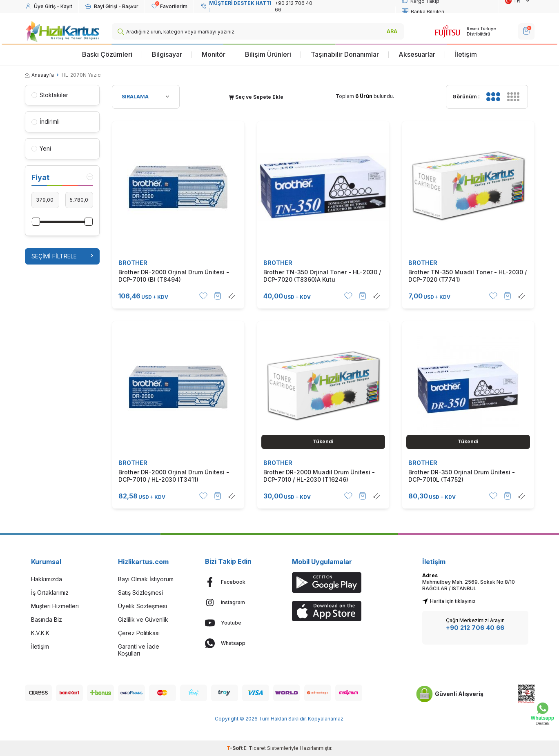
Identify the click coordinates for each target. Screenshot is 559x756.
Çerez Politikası (139, 633)
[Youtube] (236, 623)
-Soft (235, 748)
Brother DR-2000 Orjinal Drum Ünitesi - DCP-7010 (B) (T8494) (174, 276)
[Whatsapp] (236, 643)
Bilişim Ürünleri (268, 54)
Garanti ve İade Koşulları (139, 650)
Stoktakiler (50, 95)
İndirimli (46, 121)
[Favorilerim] (169, 7)
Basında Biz (47, 619)
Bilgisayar (167, 54)
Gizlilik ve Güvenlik (143, 619)
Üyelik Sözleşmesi (143, 606)
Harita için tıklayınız (449, 601)
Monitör (214, 54)
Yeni (41, 148)
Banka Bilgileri (423, 12)
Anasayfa (39, 75)
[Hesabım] (49, 7)
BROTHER (133, 263)
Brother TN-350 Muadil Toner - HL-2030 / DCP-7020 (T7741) (468, 276)
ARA (392, 31)
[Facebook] (236, 582)
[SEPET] (526, 31)
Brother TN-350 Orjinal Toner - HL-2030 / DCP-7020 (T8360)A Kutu (322, 276)
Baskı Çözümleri (107, 54)
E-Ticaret (255, 748)
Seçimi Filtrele (62, 256)
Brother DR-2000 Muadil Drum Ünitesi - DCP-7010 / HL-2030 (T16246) (319, 476)
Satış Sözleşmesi (140, 593)
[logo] (62, 31)
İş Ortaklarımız (50, 593)
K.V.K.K (40, 633)
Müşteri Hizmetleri (55, 606)
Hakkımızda (47, 579)
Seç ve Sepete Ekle (256, 97)
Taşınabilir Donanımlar (345, 54)
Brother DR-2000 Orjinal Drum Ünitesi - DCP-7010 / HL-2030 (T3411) (174, 476)
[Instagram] (236, 603)
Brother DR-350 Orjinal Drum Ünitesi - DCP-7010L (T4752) (462, 476)
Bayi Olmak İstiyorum (146, 579)
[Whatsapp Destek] (542, 714)
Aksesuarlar (417, 54)
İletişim (466, 54)
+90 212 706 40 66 (475, 628)
